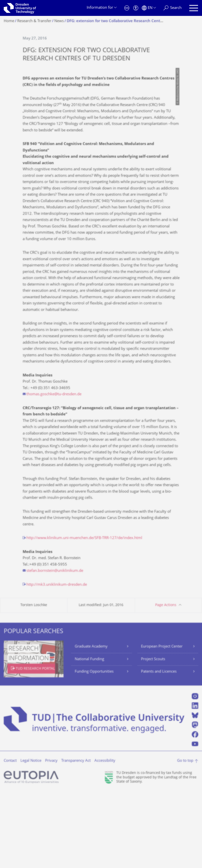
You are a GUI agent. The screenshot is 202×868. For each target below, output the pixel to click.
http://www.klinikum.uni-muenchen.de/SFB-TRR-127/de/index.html (84, 615)
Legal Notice (31, 837)
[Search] (172, 8)
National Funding (89, 736)
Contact (10, 837)
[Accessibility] (136, 8)
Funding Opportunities (94, 748)
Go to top (185, 837)
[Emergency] (127, 8)
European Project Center (162, 723)
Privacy (51, 837)
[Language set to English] (149, 8)
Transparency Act (76, 837)
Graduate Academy (91, 723)
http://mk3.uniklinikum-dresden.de (57, 661)
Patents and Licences (159, 748)
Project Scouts (153, 736)
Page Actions (166, 682)
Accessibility (105, 837)
